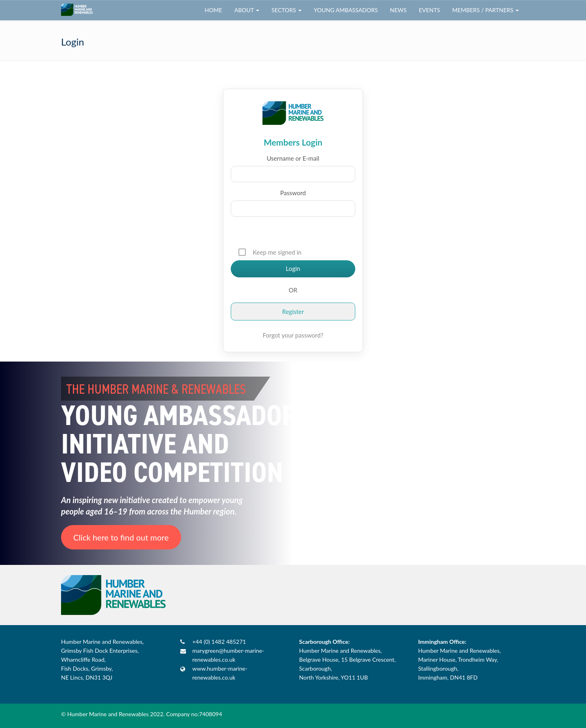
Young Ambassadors (346, 10)
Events (429, 10)
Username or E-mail (293, 158)
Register (293, 312)
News (398, 10)
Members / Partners (485, 10)
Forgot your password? (293, 335)
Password (293, 193)
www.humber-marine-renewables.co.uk (220, 673)
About (247, 10)
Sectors (286, 10)
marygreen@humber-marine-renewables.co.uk (228, 655)
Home (213, 10)
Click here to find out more (121, 537)
